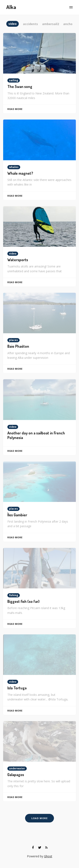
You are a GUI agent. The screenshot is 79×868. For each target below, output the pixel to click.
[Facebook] (33, 848)
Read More (15, 109)
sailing (14, 80)
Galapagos (16, 775)
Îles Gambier (17, 515)
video (13, 254)
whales (14, 167)
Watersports (18, 260)
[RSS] (47, 848)
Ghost (48, 856)
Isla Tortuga (17, 688)
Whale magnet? (20, 173)
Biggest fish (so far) (23, 601)
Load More (39, 818)
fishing (14, 595)
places (13, 340)
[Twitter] (40, 848)
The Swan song (20, 87)
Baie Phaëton (18, 346)
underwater (17, 768)
